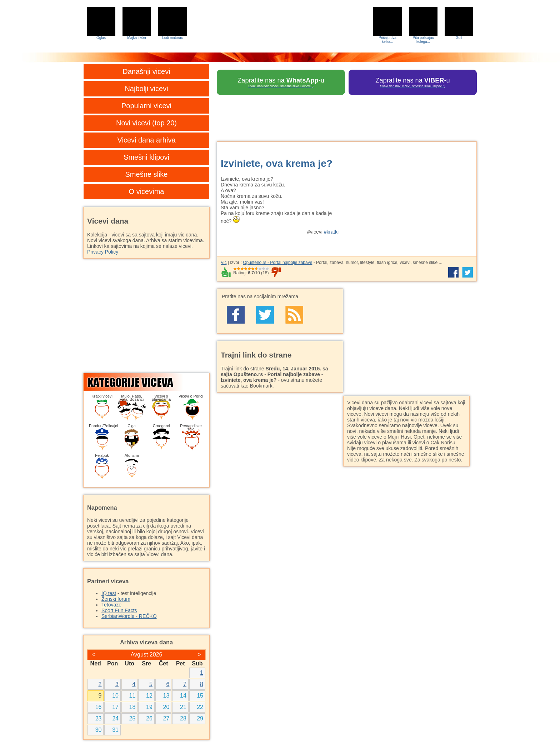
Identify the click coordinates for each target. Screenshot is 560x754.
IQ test (109, 593)
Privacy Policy (103, 252)
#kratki (331, 232)
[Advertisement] (410, 195)
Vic (224, 263)
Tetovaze (111, 605)
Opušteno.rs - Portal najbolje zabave (277, 263)
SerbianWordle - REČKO (129, 616)
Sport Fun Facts (119, 610)
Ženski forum (116, 599)
